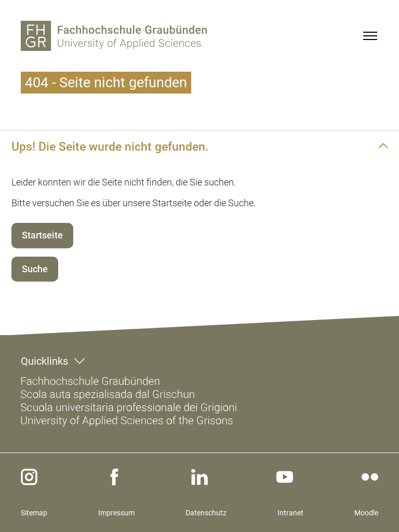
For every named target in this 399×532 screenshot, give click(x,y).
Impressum (116, 513)
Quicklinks (44, 361)
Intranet (290, 513)
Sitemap (34, 513)
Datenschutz (206, 513)
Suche (35, 269)
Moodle (366, 513)
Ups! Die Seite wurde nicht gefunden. (110, 147)
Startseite (42, 235)
